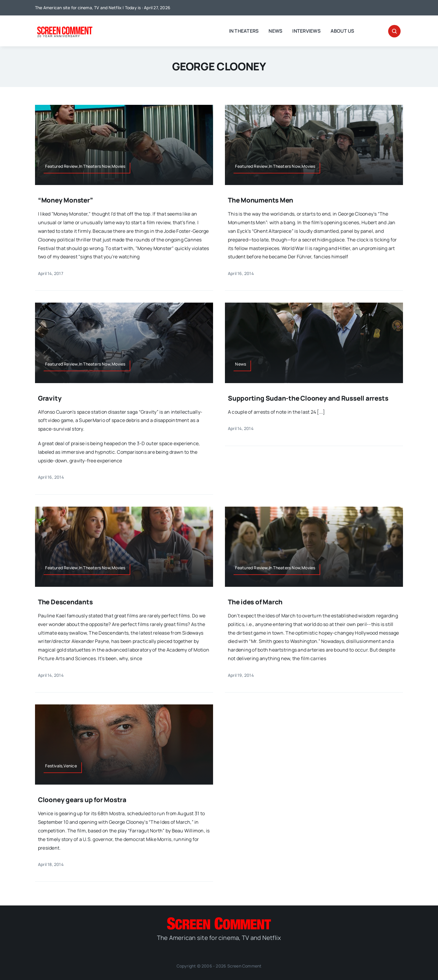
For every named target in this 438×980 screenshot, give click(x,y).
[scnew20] (65, 26)
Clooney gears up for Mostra (82, 800)
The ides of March (255, 602)
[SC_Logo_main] (219, 920)
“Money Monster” (66, 200)
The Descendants (65, 602)
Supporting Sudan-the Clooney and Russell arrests (308, 398)
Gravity (50, 398)
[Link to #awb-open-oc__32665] (394, 31)
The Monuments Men (261, 200)
